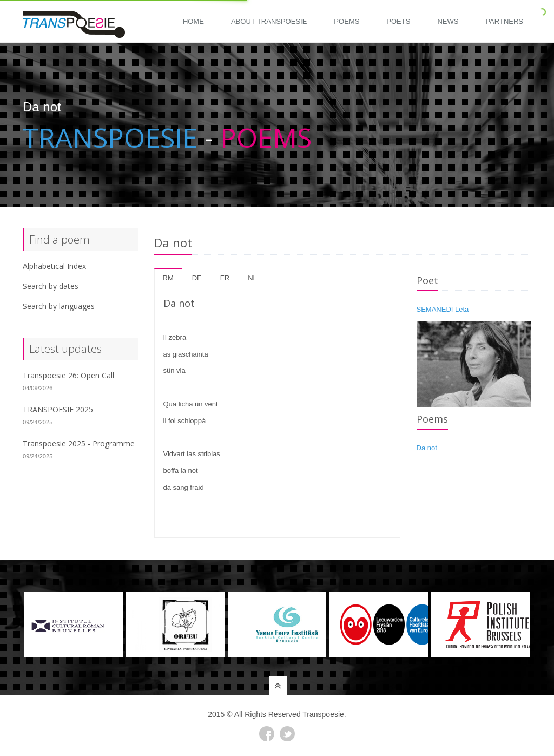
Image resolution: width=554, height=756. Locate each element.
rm (168, 278)
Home (193, 21)
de (197, 278)
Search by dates (51, 286)
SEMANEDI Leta (443, 309)
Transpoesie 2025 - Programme (79, 443)
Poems (347, 21)
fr (225, 278)
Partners (504, 21)
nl (252, 278)
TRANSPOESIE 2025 (58, 409)
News (448, 21)
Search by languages (59, 306)
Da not (427, 448)
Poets (398, 21)
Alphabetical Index (54, 266)
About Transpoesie (269, 21)
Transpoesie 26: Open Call (68, 375)
